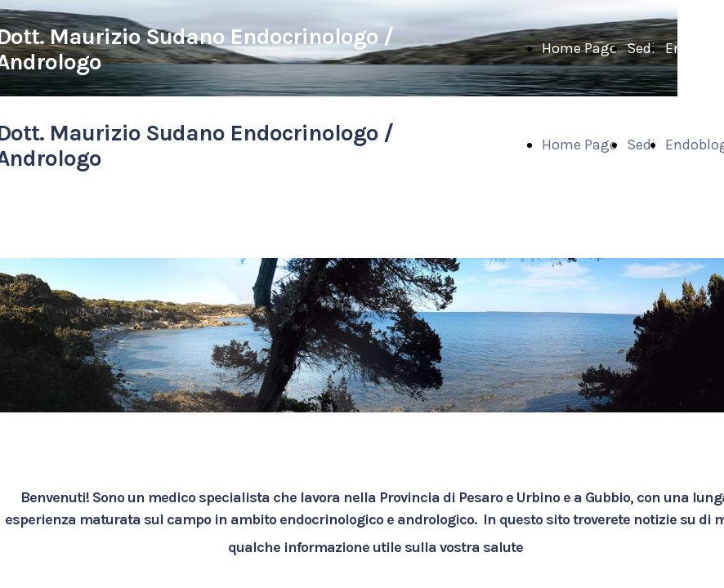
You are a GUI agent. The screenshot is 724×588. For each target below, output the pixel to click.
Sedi (641, 48)
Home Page (579, 48)
